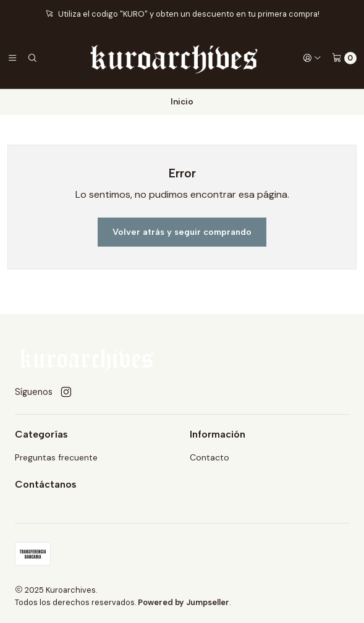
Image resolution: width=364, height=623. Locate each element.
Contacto (210, 457)
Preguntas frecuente (56, 457)
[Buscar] (32, 58)
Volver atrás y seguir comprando (182, 232)
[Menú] (12, 58)
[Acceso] (312, 58)
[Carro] (344, 58)
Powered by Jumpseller (184, 602)
